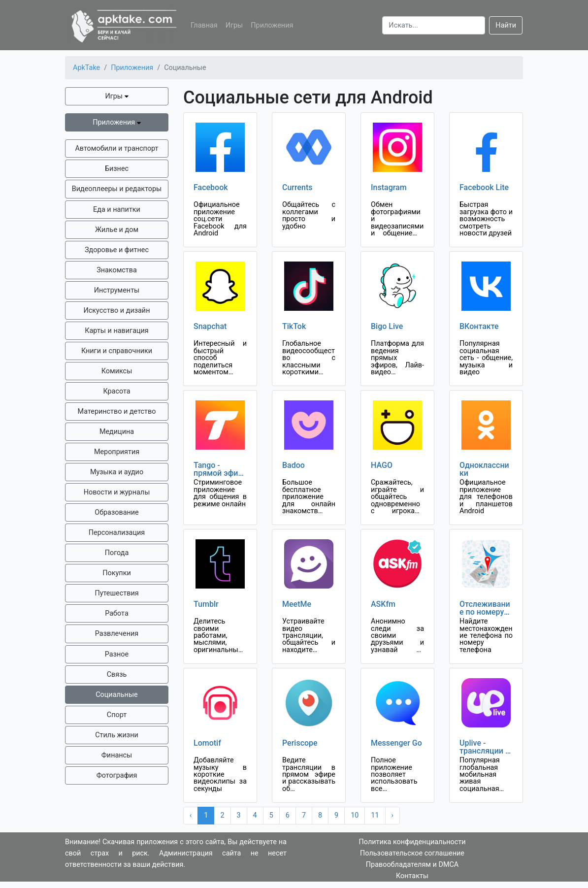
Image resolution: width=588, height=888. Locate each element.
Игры (234, 25)
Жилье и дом (117, 230)
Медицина (117, 432)
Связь (117, 674)
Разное (117, 654)
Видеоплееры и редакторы (117, 189)
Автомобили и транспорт (116, 148)
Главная (204, 25)
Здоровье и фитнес (117, 250)
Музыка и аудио (117, 472)
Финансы (117, 755)
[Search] (434, 25)
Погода (117, 553)
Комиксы (117, 371)
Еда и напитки (117, 210)
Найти (506, 25)
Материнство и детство (117, 411)
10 (355, 815)
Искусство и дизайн (117, 311)
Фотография (117, 775)
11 (375, 815)
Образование (116, 512)
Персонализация (117, 533)
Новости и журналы (117, 492)
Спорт (117, 715)
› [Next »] (392, 815)
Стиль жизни (117, 735)
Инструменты (117, 290)
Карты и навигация (116, 331)
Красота (116, 391)
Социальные (116, 695)
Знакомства (117, 270)
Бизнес (117, 169)
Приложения (272, 25)
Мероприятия (117, 452)
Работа (116, 613)
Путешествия (116, 593)
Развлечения (117, 634)
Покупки (116, 573)
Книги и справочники (117, 351)
